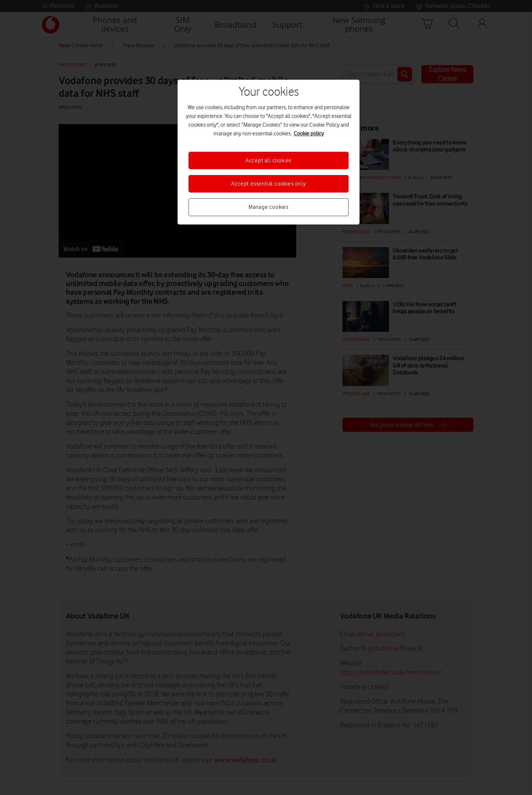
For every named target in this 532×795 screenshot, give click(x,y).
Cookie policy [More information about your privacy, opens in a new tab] (309, 134)
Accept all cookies (269, 160)
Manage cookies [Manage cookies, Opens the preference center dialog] (269, 207)
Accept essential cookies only (268, 184)
